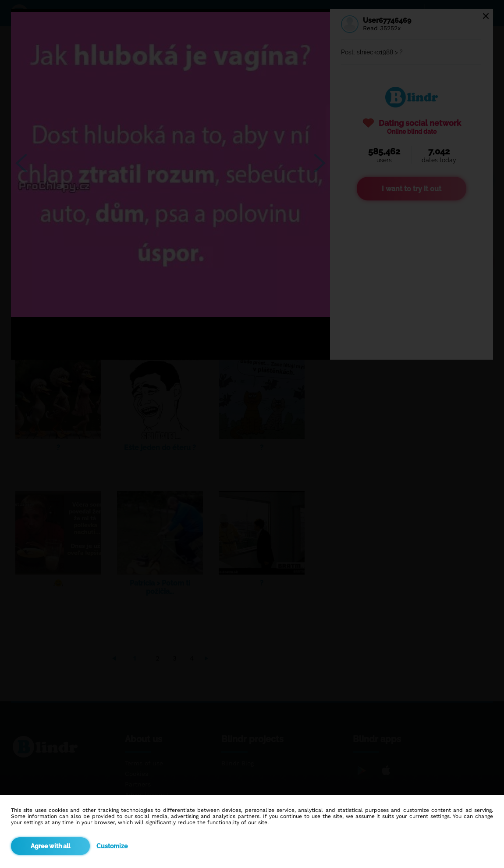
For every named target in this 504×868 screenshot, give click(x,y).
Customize (112, 846)
